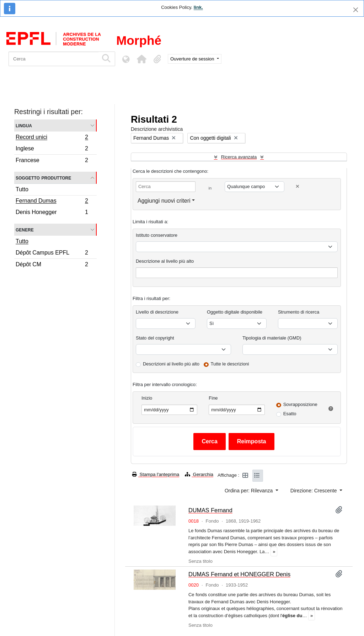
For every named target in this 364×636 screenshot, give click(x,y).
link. (198, 7)
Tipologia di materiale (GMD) (272, 338)
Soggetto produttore (43, 178)
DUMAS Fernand (210, 510)
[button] (141, 59)
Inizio (147, 398)
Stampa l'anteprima (156, 474)
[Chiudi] (356, 10)
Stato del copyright (155, 338)
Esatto (290, 414)
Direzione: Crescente (314, 491)
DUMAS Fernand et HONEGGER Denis (239, 574)
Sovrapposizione (300, 404)
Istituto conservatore (157, 235)
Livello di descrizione (157, 312)
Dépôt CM (52, 265)
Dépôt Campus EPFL (52, 254)
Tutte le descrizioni (230, 364)
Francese (52, 161)
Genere (25, 229)
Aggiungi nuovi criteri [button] (164, 201)
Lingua (24, 125)
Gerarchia (199, 474)
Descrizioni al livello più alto (171, 364)
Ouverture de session (193, 59)
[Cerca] (53, 59)
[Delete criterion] (298, 186)
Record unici (52, 138)
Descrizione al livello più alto (165, 261)
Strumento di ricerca (299, 312)
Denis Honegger (52, 213)
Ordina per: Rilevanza (249, 491)
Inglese (52, 149)
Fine (213, 398)
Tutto (22, 189)
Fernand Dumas (52, 202)
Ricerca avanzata (239, 157)
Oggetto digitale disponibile (235, 312)
